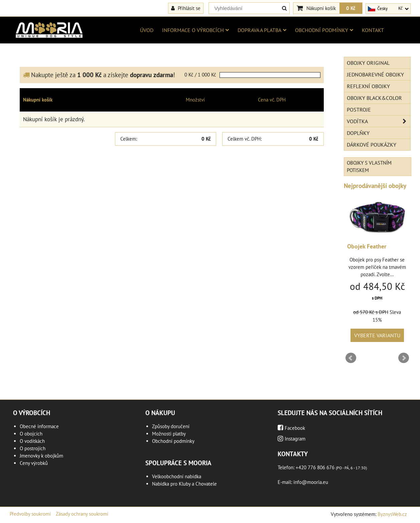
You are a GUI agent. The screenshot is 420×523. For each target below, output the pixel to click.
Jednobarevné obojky (375, 74)
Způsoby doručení (171, 426)
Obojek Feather (367, 246)
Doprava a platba (262, 30)
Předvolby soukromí (30, 514)
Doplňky (358, 133)
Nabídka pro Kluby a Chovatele (184, 484)
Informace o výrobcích (195, 30)
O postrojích (33, 448)
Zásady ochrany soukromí (82, 514)
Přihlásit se (186, 8)
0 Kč (351, 8)
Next (404, 358)
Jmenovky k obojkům (41, 456)
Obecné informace (39, 426)
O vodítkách (32, 441)
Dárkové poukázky (372, 145)
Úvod (147, 30)
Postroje (359, 110)
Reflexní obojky (368, 86)
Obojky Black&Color (374, 98)
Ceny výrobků (34, 463)
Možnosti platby (169, 434)
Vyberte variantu (377, 335)
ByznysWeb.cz (392, 514)
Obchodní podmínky (324, 30)
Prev (351, 358)
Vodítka (379, 121)
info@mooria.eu (311, 482)
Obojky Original (368, 63)
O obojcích (31, 434)
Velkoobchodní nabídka (177, 476)
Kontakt (373, 30)
